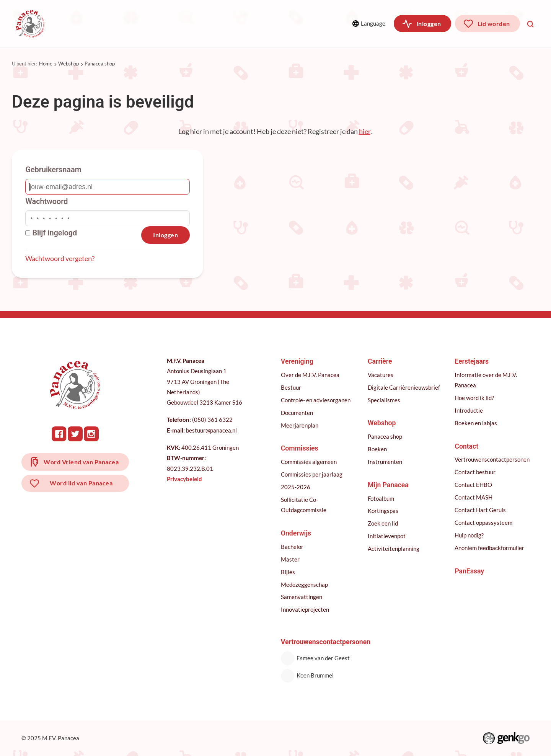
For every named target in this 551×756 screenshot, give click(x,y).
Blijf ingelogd (51, 233)
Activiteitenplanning (394, 549)
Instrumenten (385, 462)
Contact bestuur (475, 472)
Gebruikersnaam (53, 170)
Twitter (75, 434)
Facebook (59, 434)
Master (290, 559)
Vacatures (381, 375)
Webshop (68, 64)
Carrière (241, 24)
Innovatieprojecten (305, 609)
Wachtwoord (46, 202)
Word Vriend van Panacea (81, 462)
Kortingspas (383, 511)
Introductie (469, 410)
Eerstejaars (472, 361)
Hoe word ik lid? (474, 398)
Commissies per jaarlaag (312, 474)
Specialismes (384, 400)
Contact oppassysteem (483, 523)
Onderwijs (192, 24)
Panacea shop (100, 64)
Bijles (288, 572)
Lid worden (494, 24)
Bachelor (292, 547)
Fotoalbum (381, 498)
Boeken (377, 449)
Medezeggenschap (304, 585)
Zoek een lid (383, 523)
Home (46, 64)
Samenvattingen (302, 597)
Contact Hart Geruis (480, 510)
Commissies (138, 24)
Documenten (297, 413)
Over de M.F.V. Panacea (310, 375)
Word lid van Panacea (81, 483)
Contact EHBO (473, 485)
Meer (293, 23)
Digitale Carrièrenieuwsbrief (404, 387)
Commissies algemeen (309, 462)
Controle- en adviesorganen (316, 400)
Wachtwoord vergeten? (60, 259)
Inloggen (429, 24)
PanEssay (469, 571)
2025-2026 (296, 487)
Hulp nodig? (469, 535)
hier (365, 131)
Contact (466, 446)
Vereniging (82, 24)
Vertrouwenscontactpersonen (492, 459)
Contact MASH (474, 497)
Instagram (91, 434)
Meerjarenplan (300, 425)
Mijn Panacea (388, 485)
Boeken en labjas (476, 423)
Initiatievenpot (387, 536)
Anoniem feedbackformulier (489, 548)
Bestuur (291, 387)
